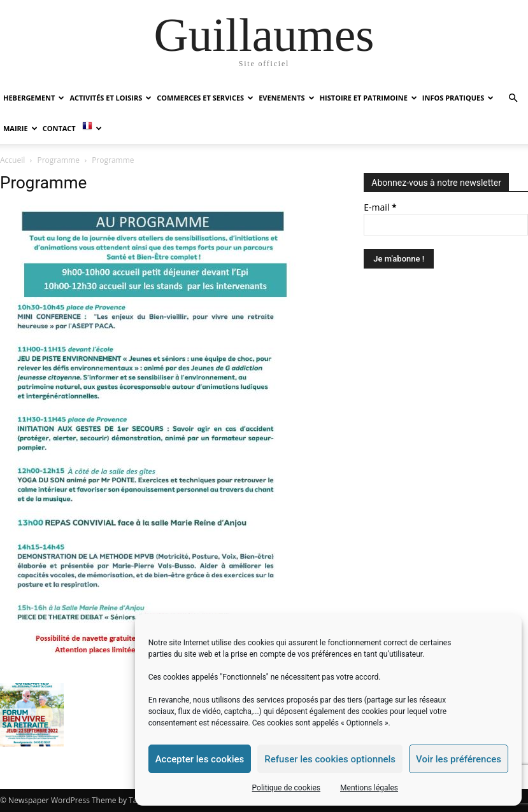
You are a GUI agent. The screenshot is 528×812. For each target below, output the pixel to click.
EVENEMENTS (286, 98)
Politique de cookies (286, 788)
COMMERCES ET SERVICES (205, 98)
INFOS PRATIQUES (458, 98)
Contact (59, 128)
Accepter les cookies (200, 759)
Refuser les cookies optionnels (330, 759)
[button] (513, 98)
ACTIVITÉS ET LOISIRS (111, 98)
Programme (59, 160)
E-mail (380, 207)
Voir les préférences (459, 759)
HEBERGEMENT (34, 98)
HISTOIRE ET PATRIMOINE (368, 98)
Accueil (12, 160)
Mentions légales (369, 788)
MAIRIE (20, 128)
